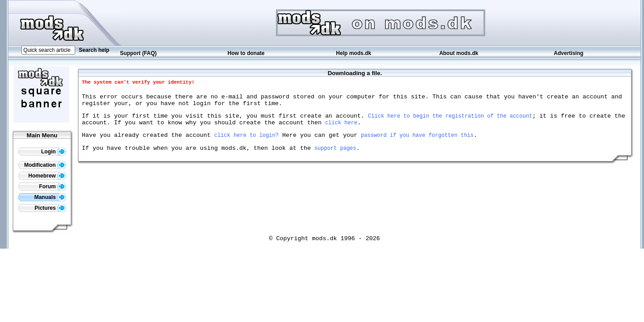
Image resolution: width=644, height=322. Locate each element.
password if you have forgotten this (417, 143)
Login (54, 152)
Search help (94, 50)
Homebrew (47, 176)
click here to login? (246, 143)
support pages (335, 157)
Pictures (50, 208)
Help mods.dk (354, 53)
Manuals (50, 197)
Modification (45, 165)
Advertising (568, 53)
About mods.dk (459, 53)
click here (341, 129)
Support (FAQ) (138, 53)
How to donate (246, 53)
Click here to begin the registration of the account (450, 121)
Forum (53, 186)
